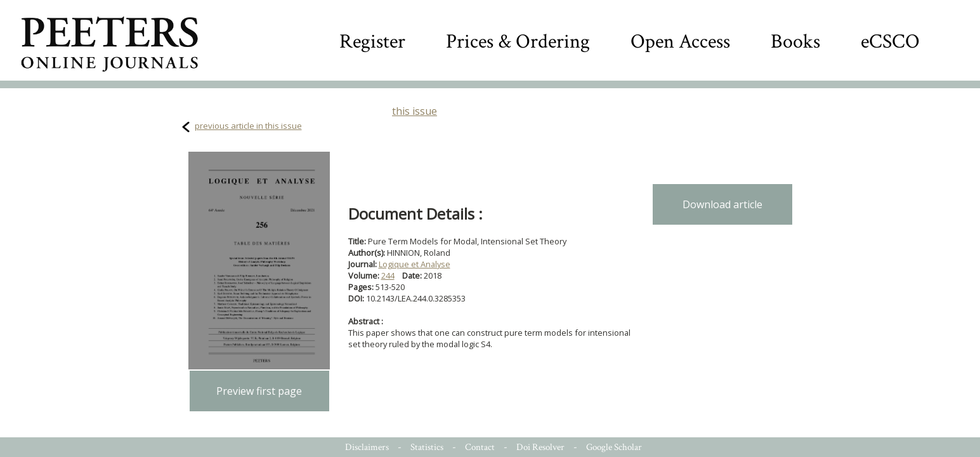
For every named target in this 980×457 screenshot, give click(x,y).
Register (372, 42)
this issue (415, 111)
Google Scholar (614, 447)
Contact (480, 447)
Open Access (680, 42)
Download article (722, 204)
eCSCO (890, 42)
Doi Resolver (540, 447)
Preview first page (259, 391)
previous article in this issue (248, 126)
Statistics (427, 447)
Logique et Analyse (415, 264)
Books (795, 42)
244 (388, 275)
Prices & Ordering (518, 42)
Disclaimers (367, 447)
